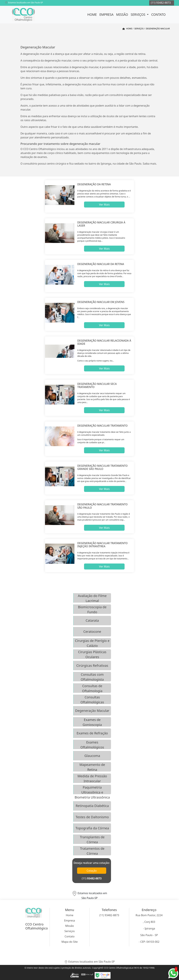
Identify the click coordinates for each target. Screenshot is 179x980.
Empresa (106, 15)
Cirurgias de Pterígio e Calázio (92, 643)
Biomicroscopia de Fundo (92, 609)
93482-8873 (94, 878)
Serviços (138, 15)
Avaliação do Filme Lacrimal (92, 598)
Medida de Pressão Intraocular (92, 778)
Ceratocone (92, 632)
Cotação (92, 871)
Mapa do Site (70, 942)
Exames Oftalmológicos (92, 745)
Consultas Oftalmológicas (92, 699)
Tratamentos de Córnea (92, 851)
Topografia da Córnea (92, 828)
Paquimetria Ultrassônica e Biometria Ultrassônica (92, 790)
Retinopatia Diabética (92, 806)
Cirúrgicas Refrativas (92, 666)
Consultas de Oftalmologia (92, 688)
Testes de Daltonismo (92, 817)
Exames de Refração (92, 733)
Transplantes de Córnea (92, 839)
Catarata (92, 620)
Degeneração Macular (92, 711)
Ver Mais (104, 205)
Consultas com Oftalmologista (92, 677)
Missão (122, 15)
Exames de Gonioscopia (92, 722)
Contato (158, 15)
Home (92, 15)
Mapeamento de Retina (92, 767)
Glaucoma (92, 756)
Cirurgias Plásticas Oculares (92, 654)
